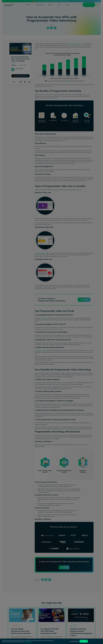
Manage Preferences (74, 641)
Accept (84, 641)
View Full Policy (28, 642)
